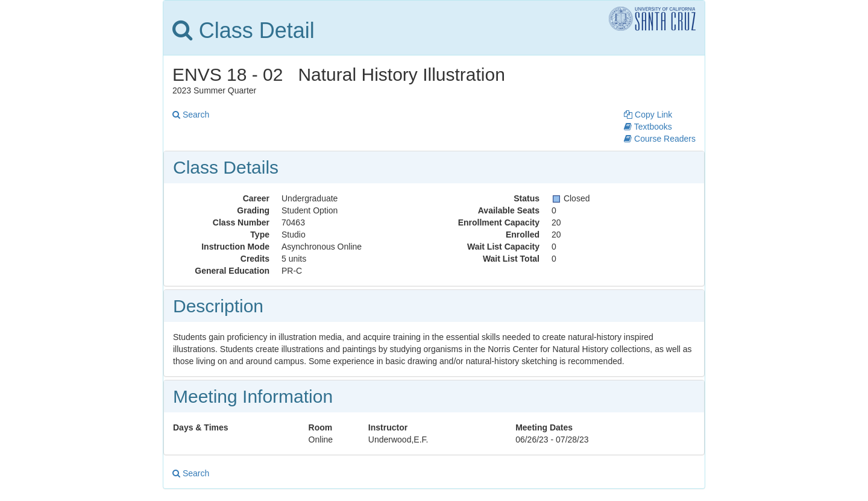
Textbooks (648, 127)
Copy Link (648, 115)
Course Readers (660, 139)
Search (191, 115)
